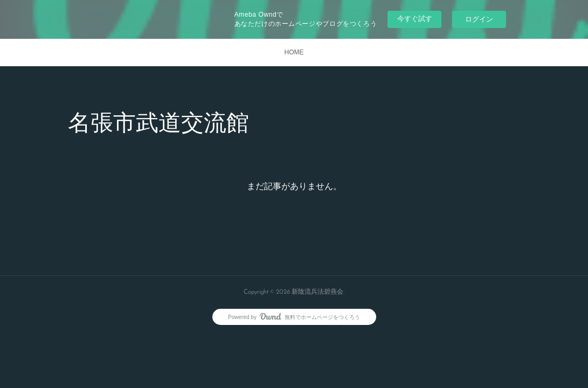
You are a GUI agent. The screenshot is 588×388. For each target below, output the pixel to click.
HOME (294, 52)
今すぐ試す (415, 19)
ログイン (479, 19)
